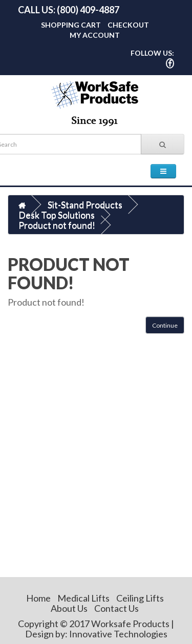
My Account (95, 35)
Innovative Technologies (118, 634)
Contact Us (116, 608)
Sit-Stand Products (85, 204)
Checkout (128, 25)
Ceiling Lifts (140, 598)
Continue (165, 325)
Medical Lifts (83, 598)
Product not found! (57, 225)
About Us (69, 608)
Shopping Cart (71, 25)
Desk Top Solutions (57, 215)
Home (38, 598)
